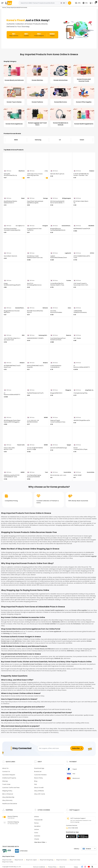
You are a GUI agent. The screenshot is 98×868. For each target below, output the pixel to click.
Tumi (46, 472)
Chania (37, 839)
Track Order (6, 784)
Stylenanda (56, 622)
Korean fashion (32, 620)
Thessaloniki (38, 820)
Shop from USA (7, 860)
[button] (78, 3)
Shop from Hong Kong (46, 860)
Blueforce (22, 171)
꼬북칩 (46, 171)
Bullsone (45, 308)
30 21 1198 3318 (73, 828)
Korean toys (5, 641)
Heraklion (37, 826)
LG (60, 140)
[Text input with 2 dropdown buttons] (39, 3)
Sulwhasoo (70, 651)
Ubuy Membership (8, 797)
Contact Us (6, 772)
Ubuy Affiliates (39, 791)
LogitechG (68, 253)
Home (4, 7)
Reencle (69, 335)
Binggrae (68, 390)
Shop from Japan (31, 860)
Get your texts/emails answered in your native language (81, 821)
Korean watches (50, 624)
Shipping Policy (7, 791)
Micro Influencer (8, 794)
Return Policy (39, 778)
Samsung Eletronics (43, 335)
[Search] (70, 3)
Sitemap (5, 781)
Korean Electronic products (10, 631)
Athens (37, 817)
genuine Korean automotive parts (16, 656)
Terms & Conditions (39, 867)
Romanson (77, 624)
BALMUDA (91, 226)
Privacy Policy (52, 867)
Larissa (37, 829)
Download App (39, 768)
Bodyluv (92, 171)
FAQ (36, 784)
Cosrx (83, 651)
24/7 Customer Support (78, 818)
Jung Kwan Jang (90, 390)
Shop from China (75, 860)
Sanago (45, 198)
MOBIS (46, 417)
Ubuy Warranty (7, 800)
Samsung (38, 140)
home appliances (55, 631)
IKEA (23, 335)
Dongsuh (45, 226)
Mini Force (18, 641)
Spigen (69, 445)
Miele (16, 140)
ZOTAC (92, 253)
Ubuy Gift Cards (40, 794)
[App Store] (72, 837)
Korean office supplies (79, 610)
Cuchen (69, 280)
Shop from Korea (61, 860)
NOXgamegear (67, 198)
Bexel (23, 198)
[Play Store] (83, 837)
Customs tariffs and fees (11, 788)
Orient (82, 140)
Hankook (57, 658)
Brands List (38, 772)
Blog (36, 781)
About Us (5, 768)
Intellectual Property (9, 778)
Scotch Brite (67, 472)
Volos (36, 833)
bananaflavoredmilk (66, 226)
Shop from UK (19, 860)
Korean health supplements (54, 610)
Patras (36, 823)
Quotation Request (9, 775)
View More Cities (40, 842)
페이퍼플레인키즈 (20, 226)
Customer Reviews (40, 775)
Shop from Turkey (8, 862)
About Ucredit (39, 788)
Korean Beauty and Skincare (44, 649)
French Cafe (21, 445)
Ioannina (37, 836)
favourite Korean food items (32, 664)
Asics (69, 308)
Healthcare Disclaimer (10, 804)
